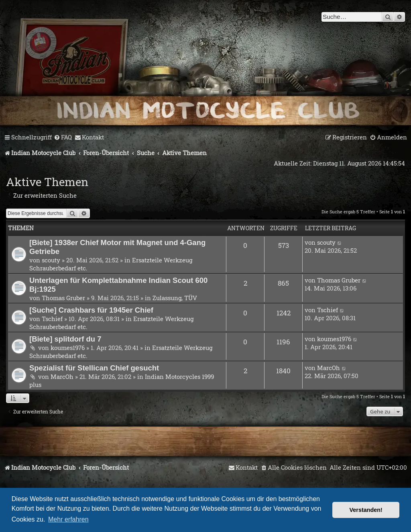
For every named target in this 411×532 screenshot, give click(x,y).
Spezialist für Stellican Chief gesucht (94, 368)
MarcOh (62, 376)
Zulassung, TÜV (175, 298)
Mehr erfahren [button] (68, 519)
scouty (51, 260)
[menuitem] (63, 137)
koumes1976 (68, 348)
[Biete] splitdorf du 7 (65, 339)
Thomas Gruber (63, 298)
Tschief (52, 319)
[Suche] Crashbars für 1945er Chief (91, 310)
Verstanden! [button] (366, 510)
